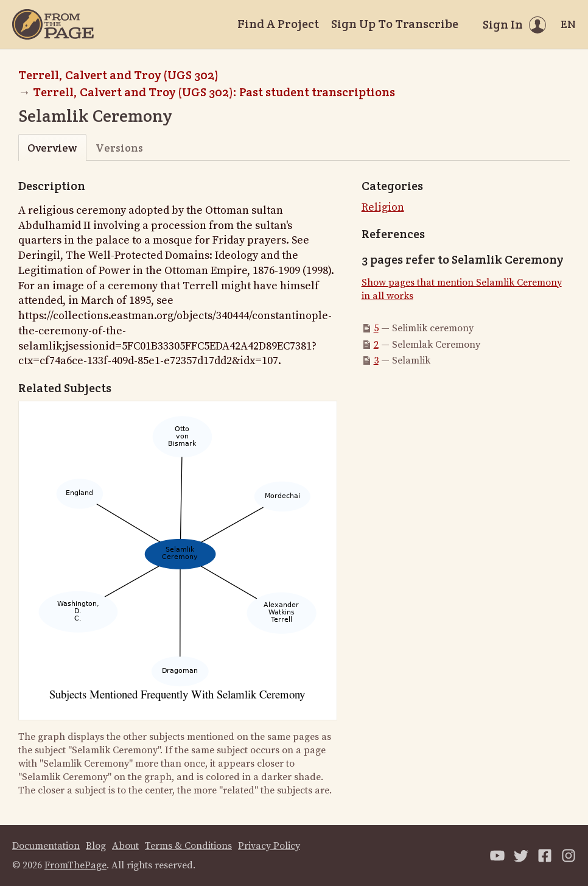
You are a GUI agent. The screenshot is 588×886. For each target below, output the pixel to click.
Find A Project (278, 24)
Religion (383, 207)
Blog (96, 846)
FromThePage (75, 865)
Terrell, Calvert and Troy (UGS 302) (118, 75)
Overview (52, 148)
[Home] (53, 24)
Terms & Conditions (188, 846)
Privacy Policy (269, 846)
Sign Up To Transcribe (395, 24)
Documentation (46, 846)
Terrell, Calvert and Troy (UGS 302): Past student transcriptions (214, 92)
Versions (119, 148)
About (125, 846)
